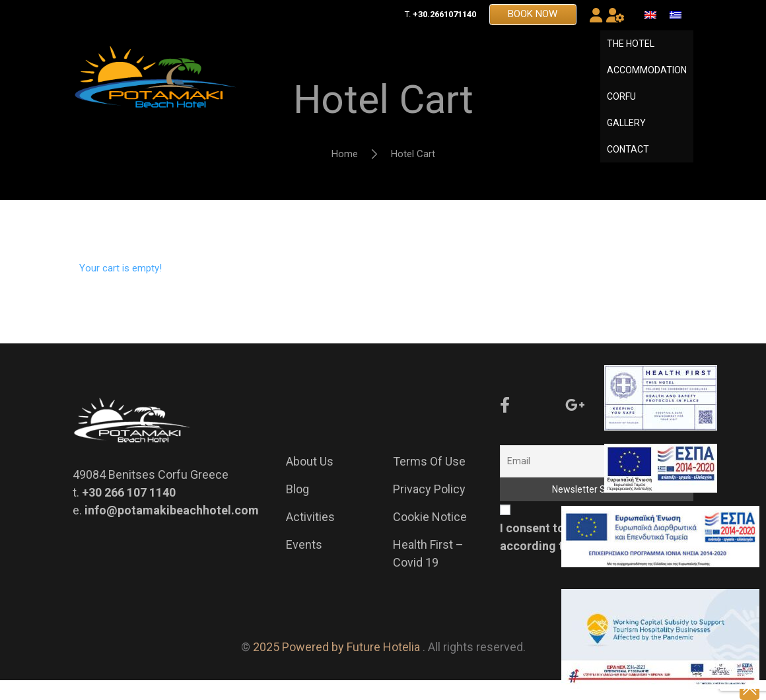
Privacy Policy (429, 509)
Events (304, 564)
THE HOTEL (631, 53)
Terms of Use (429, 481)
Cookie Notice (430, 537)
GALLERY (626, 133)
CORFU (621, 106)
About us (310, 481)
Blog (297, 509)
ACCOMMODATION (647, 80)
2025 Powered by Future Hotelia (336, 667)
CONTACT (628, 159)
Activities (310, 537)
